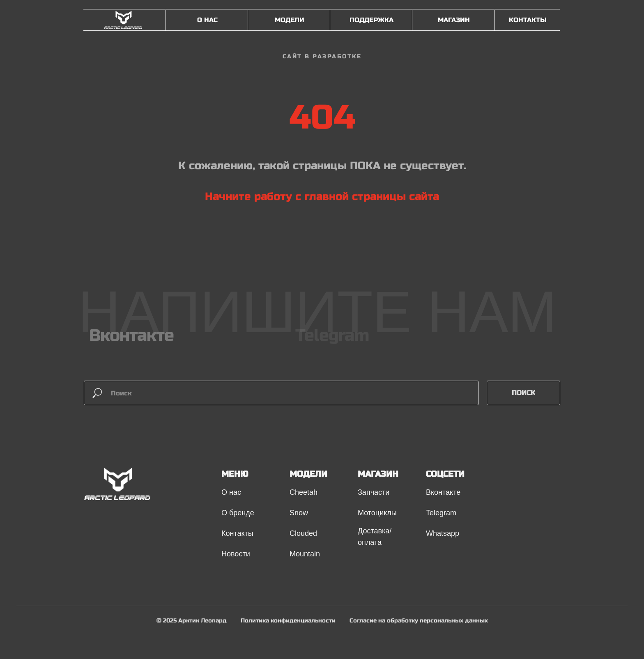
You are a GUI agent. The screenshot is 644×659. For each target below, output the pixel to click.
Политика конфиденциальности (288, 621)
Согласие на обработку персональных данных (419, 621)
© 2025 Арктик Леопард (192, 621)
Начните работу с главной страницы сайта (322, 196)
